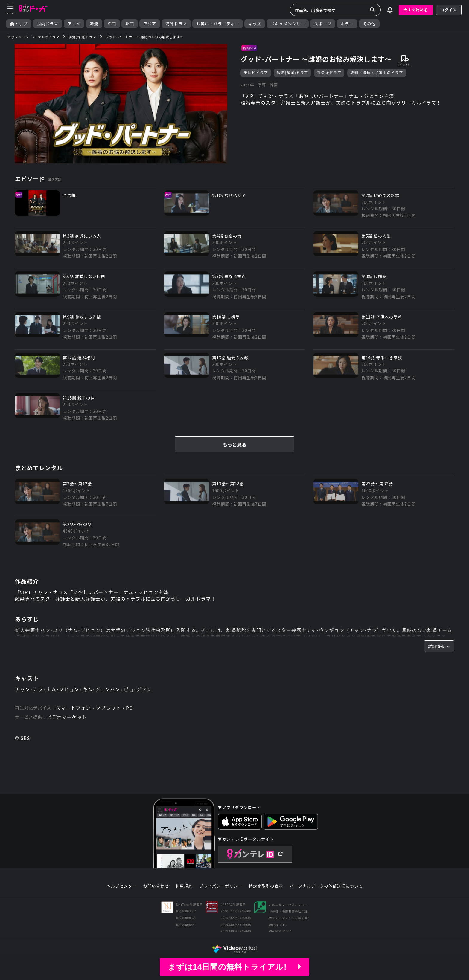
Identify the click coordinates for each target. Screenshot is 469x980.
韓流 (94, 24)
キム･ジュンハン (101, 689)
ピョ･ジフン (137, 689)
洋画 (112, 24)
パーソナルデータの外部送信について (326, 886)
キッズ (255, 24)
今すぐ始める (416, 10)
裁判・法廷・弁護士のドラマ (377, 72)
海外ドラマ (176, 24)
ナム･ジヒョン (63, 689)
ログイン (449, 10)
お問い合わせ (156, 886)
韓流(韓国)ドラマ (292, 72)
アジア (150, 24)
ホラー (347, 24)
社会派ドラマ (329, 72)
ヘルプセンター (122, 886)
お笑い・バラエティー (218, 24)
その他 (369, 24)
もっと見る (234, 444)
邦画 (130, 24)
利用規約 (184, 886)
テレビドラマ (256, 72)
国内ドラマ (48, 24)
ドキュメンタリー (288, 24)
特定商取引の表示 (266, 886)
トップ (19, 24)
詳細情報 (439, 646)
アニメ (74, 24)
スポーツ (323, 24)
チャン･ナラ (29, 689)
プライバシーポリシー (221, 886)
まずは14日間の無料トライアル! (234, 967)
